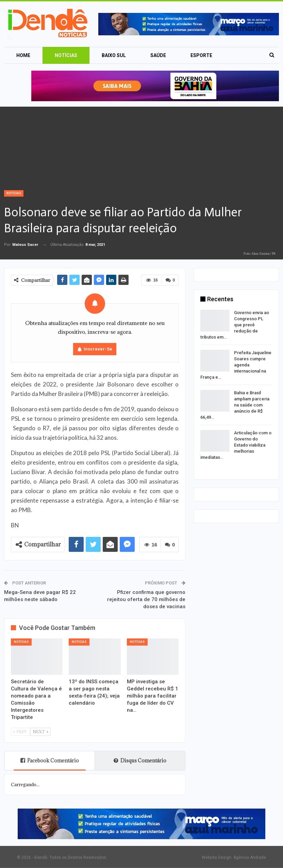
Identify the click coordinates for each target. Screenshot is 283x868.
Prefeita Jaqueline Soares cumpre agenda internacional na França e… (236, 365)
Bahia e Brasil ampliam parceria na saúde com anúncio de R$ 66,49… (235, 405)
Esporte (201, 55)
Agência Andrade (250, 857)
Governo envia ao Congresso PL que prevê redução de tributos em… (235, 325)
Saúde (158, 55)
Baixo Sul (114, 55)
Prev (20, 732)
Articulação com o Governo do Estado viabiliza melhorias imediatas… (236, 445)
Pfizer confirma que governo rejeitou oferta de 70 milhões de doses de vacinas (146, 599)
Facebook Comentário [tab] (50, 761)
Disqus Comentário (140, 761)
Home (23, 55)
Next (40, 732)
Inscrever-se (98, 349)
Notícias (66, 55)
